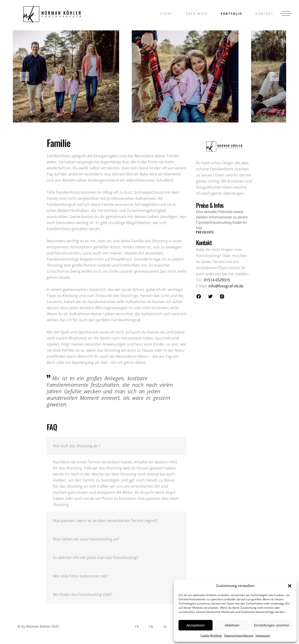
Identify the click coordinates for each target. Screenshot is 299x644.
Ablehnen (232, 625)
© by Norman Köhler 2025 (38, 627)
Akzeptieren (195, 625)
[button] (290, 586)
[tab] (117, 446)
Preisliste (205, 232)
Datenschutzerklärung (239, 635)
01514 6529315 (217, 280)
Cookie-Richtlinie (211, 635)
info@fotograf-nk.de (226, 286)
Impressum (263, 635)
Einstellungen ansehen (272, 625)
